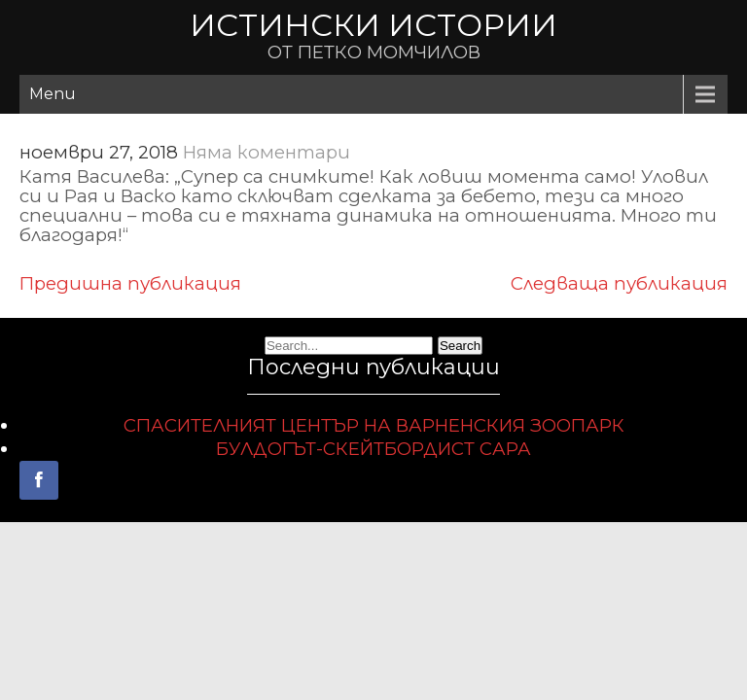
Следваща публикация (619, 283)
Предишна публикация (130, 283)
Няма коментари (267, 152)
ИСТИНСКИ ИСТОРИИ (373, 25)
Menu (53, 94)
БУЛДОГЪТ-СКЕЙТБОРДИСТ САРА (373, 449)
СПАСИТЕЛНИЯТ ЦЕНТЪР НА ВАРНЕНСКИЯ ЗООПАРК (374, 425)
